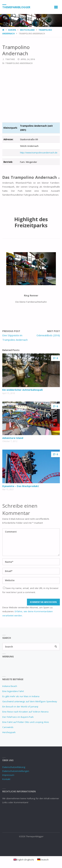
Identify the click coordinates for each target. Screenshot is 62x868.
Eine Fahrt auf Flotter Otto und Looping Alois (26, 722)
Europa (12, 30)
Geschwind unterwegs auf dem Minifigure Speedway (30, 701)
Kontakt (6, 779)
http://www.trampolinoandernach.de (39, 153)
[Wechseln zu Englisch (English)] (24, 860)
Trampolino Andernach (19, 63)
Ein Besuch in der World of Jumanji (20, 707)
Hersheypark (9, 732)
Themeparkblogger (16, 7)
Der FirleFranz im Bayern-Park (18, 717)
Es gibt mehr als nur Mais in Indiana (21, 696)
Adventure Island (13, 438)
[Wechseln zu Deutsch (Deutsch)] (43, 860)
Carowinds (8, 727)
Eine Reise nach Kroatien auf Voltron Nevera (25, 712)
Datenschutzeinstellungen (16, 771)
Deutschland (27, 30)
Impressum (8, 775)
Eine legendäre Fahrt (13, 691)
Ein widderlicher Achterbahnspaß (23, 390)
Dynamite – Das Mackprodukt (21, 486)
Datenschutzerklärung (14, 767)
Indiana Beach (10, 686)
